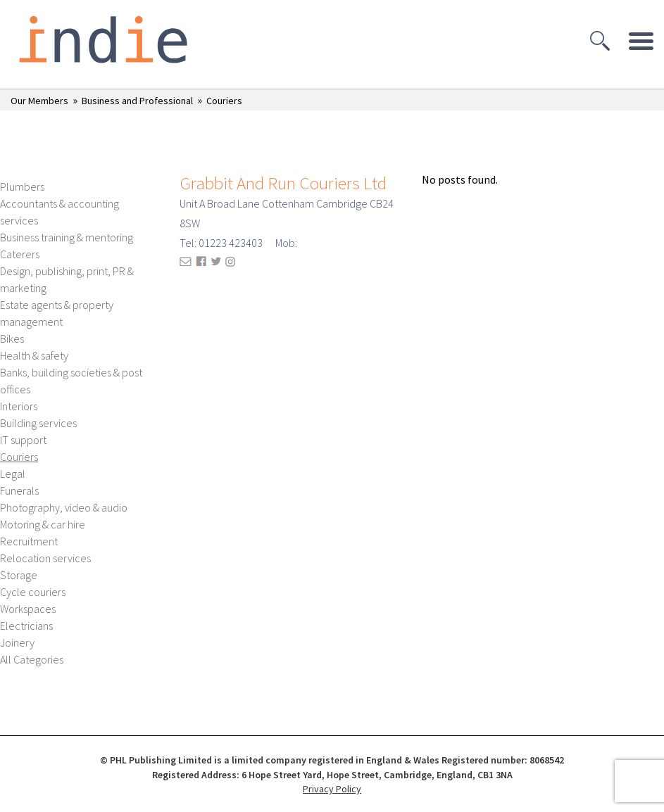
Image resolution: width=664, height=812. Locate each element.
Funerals (19, 490)
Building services (38, 423)
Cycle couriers (33, 592)
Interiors (19, 406)
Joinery (17, 642)
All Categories (32, 659)
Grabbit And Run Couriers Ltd (283, 183)
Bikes (12, 338)
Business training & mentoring (67, 237)
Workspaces (28, 609)
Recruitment (29, 541)
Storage (19, 575)
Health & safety (34, 355)
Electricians (26, 626)
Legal (13, 474)
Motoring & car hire (43, 524)
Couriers (224, 101)
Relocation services (45, 558)
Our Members (39, 101)
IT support (23, 440)
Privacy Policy (332, 789)
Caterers (20, 254)
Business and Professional (137, 101)
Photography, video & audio (64, 507)
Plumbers (22, 186)
